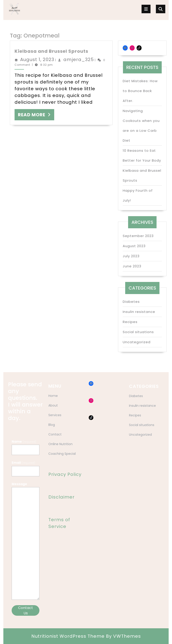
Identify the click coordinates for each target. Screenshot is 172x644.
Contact (55, 434)
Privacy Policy (65, 474)
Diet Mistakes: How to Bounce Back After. (140, 91)
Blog (52, 425)
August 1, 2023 (37, 59)
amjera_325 (79, 59)
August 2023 (134, 246)
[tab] (146, 9)
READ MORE (36, 116)
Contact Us (26, 610)
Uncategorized (137, 342)
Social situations (138, 332)
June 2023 (132, 266)
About (53, 405)
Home (53, 396)
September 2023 (138, 236)
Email (23, 463)
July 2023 (131, 256)
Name (24, 442)
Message (19, 484)
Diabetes (131, 302)
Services (55, 415)
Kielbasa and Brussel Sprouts (51, 51)
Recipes (130, 322)
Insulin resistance (139, 312)
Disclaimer (61, 497)
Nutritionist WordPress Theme (68, 636)
